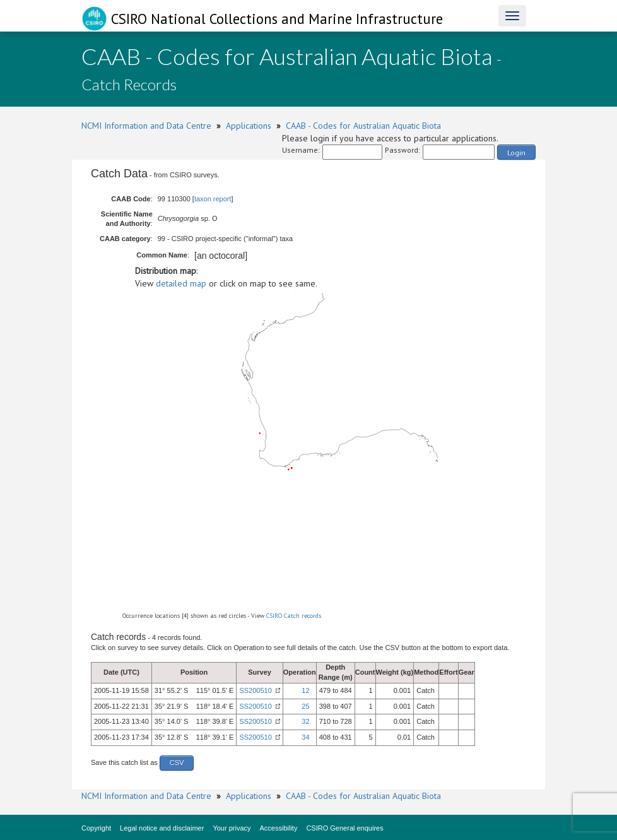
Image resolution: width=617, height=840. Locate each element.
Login (516, 152)
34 (305, 737)
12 (305, 690)
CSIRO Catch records (294, 616)
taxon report (213, 199)
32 (305, 721)
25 (305, 706)
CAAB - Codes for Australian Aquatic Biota (363, 126)
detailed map (181, 283)
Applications (249, 126)
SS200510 (255, 690)
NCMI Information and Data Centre (146, 126)
